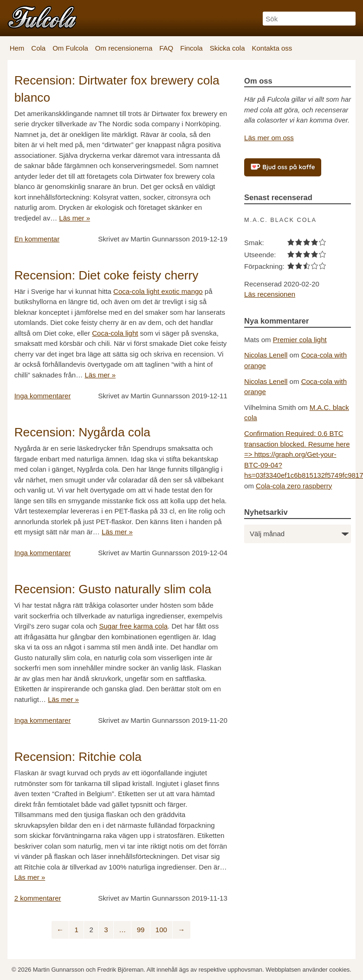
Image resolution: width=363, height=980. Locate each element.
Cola (38, 48)
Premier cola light (300, 340)
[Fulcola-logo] (42, 17)
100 (161, 930)
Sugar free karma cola (134, 626)
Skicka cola (227, 48)
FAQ (166, 48)
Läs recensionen (270, 294)
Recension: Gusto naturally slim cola (113, 589)
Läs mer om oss (269, 138)
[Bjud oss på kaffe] (283, 167)
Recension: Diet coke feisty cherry (107, 275)
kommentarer (43, 396)
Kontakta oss (272, 48)
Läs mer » (75, 218)
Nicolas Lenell (266, 355)
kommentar (37, 239)
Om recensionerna (124, 48)
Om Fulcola (70, 48)
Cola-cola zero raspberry (294, 486)
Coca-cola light (115, 333)
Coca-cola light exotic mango (158, 291)
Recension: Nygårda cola (82, 432)
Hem (17, 48)
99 (141, 930)
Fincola (191, 48)
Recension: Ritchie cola (78, 757)
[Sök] (309, 19)
